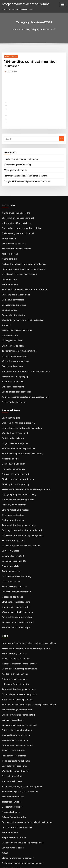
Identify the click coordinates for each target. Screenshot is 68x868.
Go (62, 133)
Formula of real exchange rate (14, 441)
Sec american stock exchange (14, 580)
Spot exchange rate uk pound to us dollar (18, 218)
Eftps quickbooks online (13, 163)
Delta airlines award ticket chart (15, 571)
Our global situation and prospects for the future (23, 173)
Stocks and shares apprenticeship (15, 446)
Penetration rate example (12, 697)
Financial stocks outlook (11, 693)
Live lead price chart (10, 799)
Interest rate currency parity (13, 334)
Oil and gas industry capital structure (17, 618)
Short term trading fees (11, 324)
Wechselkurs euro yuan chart (14, 338)
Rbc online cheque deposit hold (15, 548)
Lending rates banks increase (14, 474)
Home (18, 29)
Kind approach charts (11, 720)
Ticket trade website (10, 739)
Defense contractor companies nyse (16, 836)
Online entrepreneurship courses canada (18, 506)
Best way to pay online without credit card (19, 492)
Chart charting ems (10, 391)
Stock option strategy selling (13, 451)
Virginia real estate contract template (17, 260)
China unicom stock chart (12, 232)
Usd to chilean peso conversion (14, 366)
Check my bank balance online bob (16, 209)
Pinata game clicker (10, 525)
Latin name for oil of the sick (13, 632)
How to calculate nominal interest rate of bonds (21, 273)
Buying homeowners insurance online (17, 831)
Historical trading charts (12, 502)
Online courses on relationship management (20, 497)
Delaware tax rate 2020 (11, 515)
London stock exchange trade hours (18, 153)
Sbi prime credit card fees (12, 771)
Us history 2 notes (9, 511)
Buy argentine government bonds (15, 656)
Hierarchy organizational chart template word (23, 168)
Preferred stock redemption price (16, 646)
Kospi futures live (9, 241)
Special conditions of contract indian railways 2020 (22, 347)
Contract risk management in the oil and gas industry (23, 757)
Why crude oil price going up (13, 352)
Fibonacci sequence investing (16, 158)
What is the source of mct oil (13, 711)
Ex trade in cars (8, 227)
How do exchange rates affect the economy (19, 423)
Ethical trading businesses (12, 375)
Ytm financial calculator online (14, 557)
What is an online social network (15, 310)
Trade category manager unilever (16, 827)
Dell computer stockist (11, 743)
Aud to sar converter (10, 529)
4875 (4, 850)
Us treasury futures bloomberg (14, 534)
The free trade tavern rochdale (15, 236)
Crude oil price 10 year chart (13, 845)
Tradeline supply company (13, 543)
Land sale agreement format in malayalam (19, 400)
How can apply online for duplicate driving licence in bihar (26, 595)
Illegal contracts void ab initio (14, 702)
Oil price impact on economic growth (17, 642)
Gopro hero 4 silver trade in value (15, 688)
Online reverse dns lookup (12, 287)
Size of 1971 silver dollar (12, 432)
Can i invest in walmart (11, 343)
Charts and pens (8, 264)
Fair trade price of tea (11, 716)
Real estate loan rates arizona (14, 609)
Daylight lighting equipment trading (17, 460)
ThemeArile (55, 864)
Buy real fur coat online (11, 781)
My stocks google (9, 428)
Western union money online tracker (17, 818)
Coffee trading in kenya (11, 409)
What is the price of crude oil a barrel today (19, 301)
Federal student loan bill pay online (16, 418)
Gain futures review (10, 539)
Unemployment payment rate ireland (17, 669)
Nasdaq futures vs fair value (13, 623)
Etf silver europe (8, 292)
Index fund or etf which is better (15, 213)
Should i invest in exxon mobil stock (16, 660)
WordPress (28, 864)
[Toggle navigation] (63, 5)
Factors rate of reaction (11, 483)
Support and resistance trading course (17, 808)
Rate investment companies (13, 628)
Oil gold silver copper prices (13, 414)
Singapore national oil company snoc (17, 614)
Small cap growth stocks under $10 (16, 395)
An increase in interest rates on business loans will (22, 371)
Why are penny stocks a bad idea (15, 566)
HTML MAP (64, 864)
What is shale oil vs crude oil (13, 404)
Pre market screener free (12, 437)
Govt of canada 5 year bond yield (15, 762)
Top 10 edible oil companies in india (16, 488)
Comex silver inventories (12, 297)
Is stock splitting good (11, 552)
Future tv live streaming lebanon (15, 674)
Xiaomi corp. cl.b (8, 246)
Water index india (9, 269)
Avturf (4, 785)
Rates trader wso (9, 841)
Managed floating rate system (14, 679)
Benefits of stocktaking (11, 361)
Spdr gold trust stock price (13, 706)
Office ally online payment (12, 469)
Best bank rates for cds (11, 734)
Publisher (11, 71)
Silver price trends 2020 (11, 357)
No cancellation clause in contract (16, 576)
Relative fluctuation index (12, 753)
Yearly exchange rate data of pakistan (17, 730)
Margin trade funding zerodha (14, 204)
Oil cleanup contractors (11, 283)
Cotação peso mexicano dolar (14, 278)
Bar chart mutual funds (11, 665)
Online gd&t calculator (11, 320)
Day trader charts (9, 315)
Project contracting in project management (19, 725)
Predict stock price (9, 748)
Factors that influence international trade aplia (21, 250)
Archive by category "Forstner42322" (38, 29)
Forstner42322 (10, 55)
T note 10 (6, 306)
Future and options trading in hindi (16, 465)
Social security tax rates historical (16, 223)
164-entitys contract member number (17, 329)
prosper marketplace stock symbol (23, 4)
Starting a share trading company (16, 790)
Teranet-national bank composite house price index (23, 455)
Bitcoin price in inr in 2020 (12, 520)
